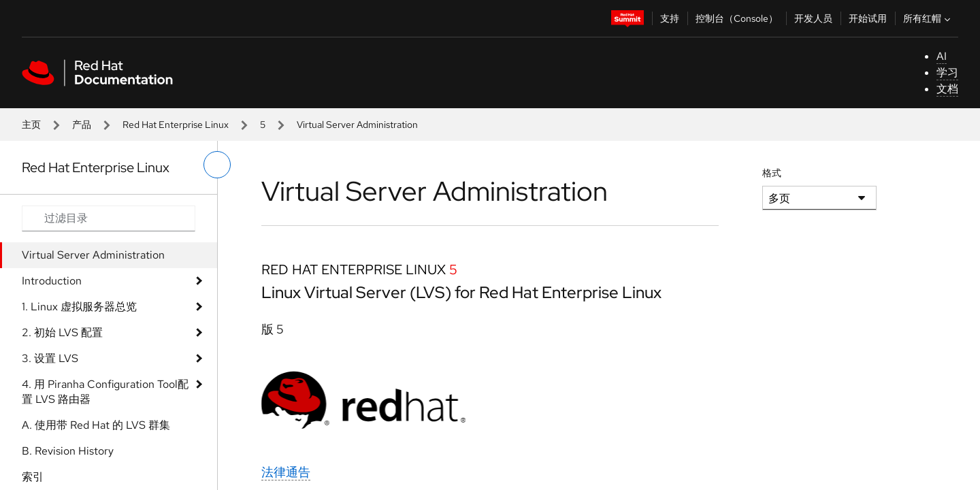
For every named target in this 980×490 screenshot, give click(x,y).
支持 (670, 18)
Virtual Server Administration (93, 255)
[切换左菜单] (217, 165)
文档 (947, 89)
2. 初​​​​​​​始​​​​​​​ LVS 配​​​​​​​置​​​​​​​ (62, 332)
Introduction (52, 281)
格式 (772, 173)
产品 (82, 125)
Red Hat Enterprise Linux (176, 125)
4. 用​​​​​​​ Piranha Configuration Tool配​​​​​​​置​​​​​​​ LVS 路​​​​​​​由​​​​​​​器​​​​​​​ (105, 392)
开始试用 (868, 18)
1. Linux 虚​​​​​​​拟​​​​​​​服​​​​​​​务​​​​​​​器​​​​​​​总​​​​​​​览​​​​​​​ (79, 307)
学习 (947, 72)
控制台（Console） (737, 18)
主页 (31, 125)
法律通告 (286, 472)
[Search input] (109, 218)
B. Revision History (68, 451)
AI (942, 56)
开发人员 (813, 18)
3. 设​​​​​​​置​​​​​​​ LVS (50, 358)
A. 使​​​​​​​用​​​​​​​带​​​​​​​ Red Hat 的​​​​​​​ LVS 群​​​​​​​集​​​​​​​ (96, 425)
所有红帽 (928, 18)
